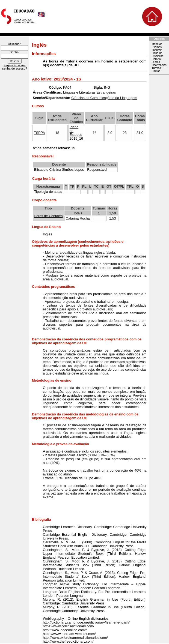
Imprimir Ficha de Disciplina (158, 53)
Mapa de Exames (157, 46)
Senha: (15, 52)
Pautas (156, 71)
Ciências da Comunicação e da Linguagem (104, 98)
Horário (156, 59)
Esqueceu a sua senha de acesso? (15, 67)
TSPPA (39, 133)
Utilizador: (15, 44)
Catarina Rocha (78, 218)
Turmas (156, 68)
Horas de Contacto (48, 216)
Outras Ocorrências (159, 64)
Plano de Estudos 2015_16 (76, 133)
